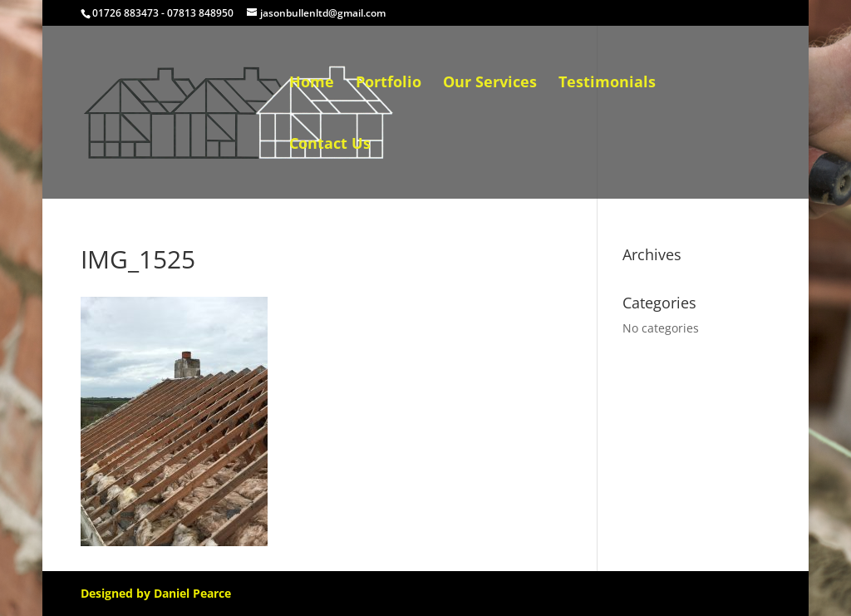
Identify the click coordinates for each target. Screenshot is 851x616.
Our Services (490, 84)
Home (312, 84)
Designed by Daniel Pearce (156, 593)
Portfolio (389, 84)
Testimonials (607, 84)
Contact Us (330, 145)
